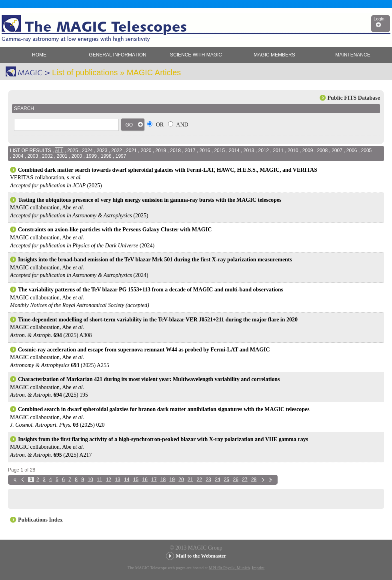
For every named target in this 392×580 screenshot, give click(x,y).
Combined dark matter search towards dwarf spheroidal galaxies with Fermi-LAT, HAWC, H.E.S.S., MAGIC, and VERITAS (168, 170)
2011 (278, 151)
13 (117, 480)
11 (99, 480)
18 (163, 480)
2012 (264, 151)
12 (109, 480)
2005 (367, 151)
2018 (175, 151)
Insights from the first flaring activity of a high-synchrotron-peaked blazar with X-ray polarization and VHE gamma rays (163, 439)
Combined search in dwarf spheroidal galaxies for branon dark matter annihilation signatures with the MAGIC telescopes (164, 409)
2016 (205, 151)
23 (208, 480)
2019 (161, 151)
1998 (106, 156)
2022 (117, 151)
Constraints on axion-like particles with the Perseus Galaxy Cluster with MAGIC (115, 230)
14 (127, 480)
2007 (337, 151)
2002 (47, 156)
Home (39, 55)
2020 (146, 151)
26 (236, 480)
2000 (77, 156)
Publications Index (40, 520)
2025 (73, 151)
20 (181, 480)
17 (154, 480)
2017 (190, 151)
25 (227, 480)
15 (136, 480)
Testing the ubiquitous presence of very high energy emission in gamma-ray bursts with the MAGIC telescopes (150, 200)
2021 (131, 151)
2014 (234, 151)
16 (145, 480)
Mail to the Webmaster (201, 556)
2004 (18, 156)
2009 (308, 151)
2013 (249, 151)
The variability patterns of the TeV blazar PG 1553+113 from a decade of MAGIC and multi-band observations (151, 290)
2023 (102, 151)
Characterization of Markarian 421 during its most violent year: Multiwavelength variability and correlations (149, 379)
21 (190, 480)
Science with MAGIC (196, 55)
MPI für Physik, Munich (229, 568)
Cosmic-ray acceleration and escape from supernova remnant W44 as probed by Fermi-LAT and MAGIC (144, 350)
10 (90, 480)
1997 (121, 156)
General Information (117, 55)
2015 (219, 151)
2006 (352, 151)
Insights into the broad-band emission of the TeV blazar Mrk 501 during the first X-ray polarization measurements (155, 260)
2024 (87, 151)
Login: (380, 19)
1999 (91, 156)
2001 (62, 156)
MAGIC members (274, 55)
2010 (293, 151)
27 (245, 480)
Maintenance (353, 55)
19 (172, 480)
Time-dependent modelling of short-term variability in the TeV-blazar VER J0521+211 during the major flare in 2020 (158, 320)
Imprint (258, 568)
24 (217, 480)
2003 (33, 156)
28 (254, 480)
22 (199, 480)
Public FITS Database (354, 98)
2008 (322, 151)
